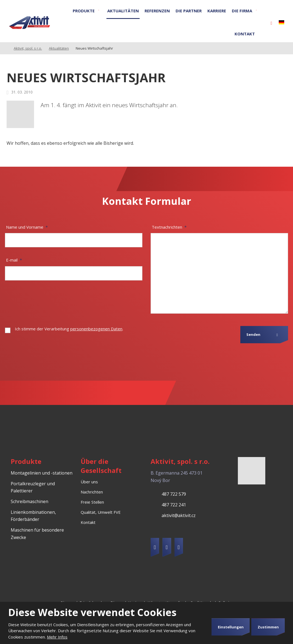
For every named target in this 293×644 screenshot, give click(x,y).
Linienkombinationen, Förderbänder (33, 516)
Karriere (217, 11)
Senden (253, 334)
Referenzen (157, 11)
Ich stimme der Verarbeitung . (69, 329)
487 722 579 (174, 494)
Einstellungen (231, 627)
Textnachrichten (169, 227)
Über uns (89, 482)
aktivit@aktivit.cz (179, 515)
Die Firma (242, 11)
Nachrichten (92, 492)
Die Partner (189, 11)
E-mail (14, 260)
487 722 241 (174, 505)
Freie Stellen (92, 502)
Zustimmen (268, 627)
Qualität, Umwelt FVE (101, 512)
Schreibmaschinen (29, 501)
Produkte (84, 11)
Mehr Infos (57, 637)
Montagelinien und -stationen (42, 473)
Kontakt (245, 34)
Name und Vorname (27, 227)
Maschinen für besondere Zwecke (37, 534)
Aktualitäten (123, 11)
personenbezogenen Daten (96, 329)
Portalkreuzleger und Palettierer (33, 487)
